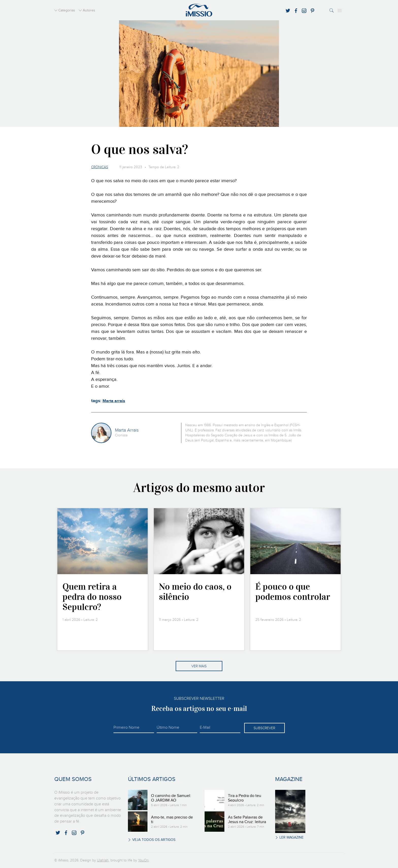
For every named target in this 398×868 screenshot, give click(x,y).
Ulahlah (103, 860)
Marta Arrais (127, 430)
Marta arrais (114, 401)
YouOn (143, 860)
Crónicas (100, 167)
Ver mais (199, 666)
